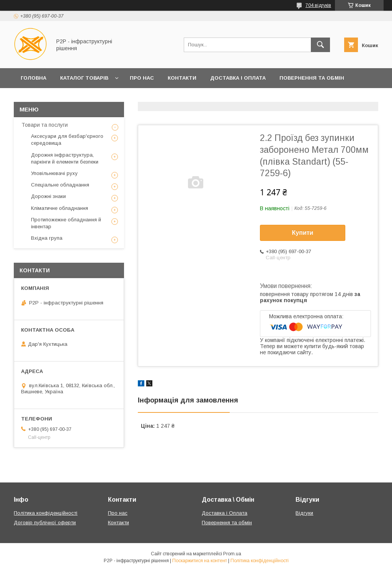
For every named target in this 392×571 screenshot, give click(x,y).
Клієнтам (34, 98)
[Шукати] (320, 45)
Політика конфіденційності (46, 513)
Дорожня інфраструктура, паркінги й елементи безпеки (65, 158)
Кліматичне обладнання (60, 208)
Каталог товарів (84, 78)
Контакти (182, 78)
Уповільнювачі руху (54, 173)
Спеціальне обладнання (60, 185)
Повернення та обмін (312, 78)
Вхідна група (47, 238)
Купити (303, 233)
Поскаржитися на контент (200, 561)
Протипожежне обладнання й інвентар (66, 223)
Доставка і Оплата (238, 78)
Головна (33, 78)
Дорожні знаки (48, 196)
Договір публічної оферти (45, 523)
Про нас (142, 78)
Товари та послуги (45, 125)
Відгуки (304, 513)
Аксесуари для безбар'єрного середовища (67, 140)
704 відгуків (318, 5)
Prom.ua (232, 554)
